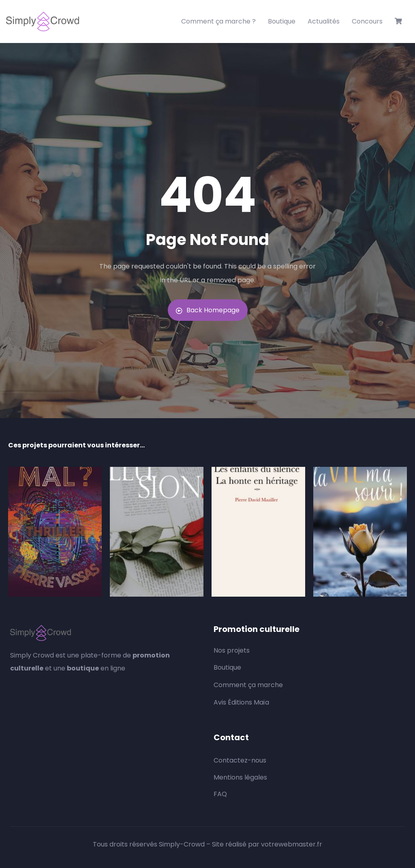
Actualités (324, 21)
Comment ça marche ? (218, 21)
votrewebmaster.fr (292, 844)
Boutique (282, 21)
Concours (367, 21)
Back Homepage (208, 310)
